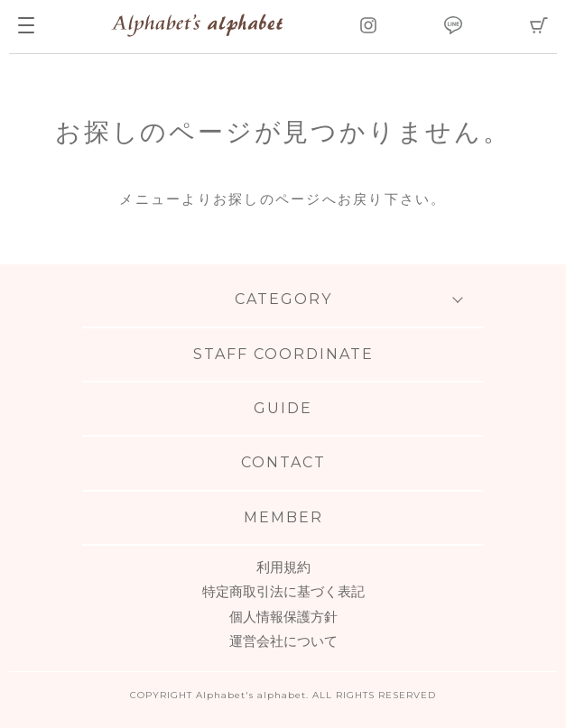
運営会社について (283, 641)
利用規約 (283, 567)
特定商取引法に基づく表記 (283, 591)
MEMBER (283, 517)
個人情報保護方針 (283, 617)
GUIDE (283, 408)
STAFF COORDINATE (283, 354)
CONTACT (283, 462)
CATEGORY (283, 299)
